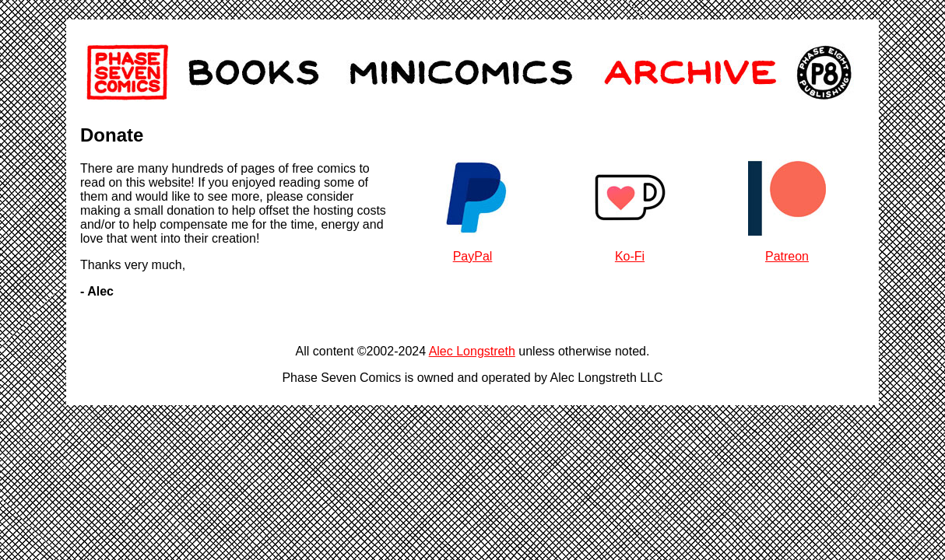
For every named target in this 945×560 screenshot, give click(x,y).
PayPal (473, 256)
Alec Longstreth (472, 351)
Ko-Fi (630, 256)
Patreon (787, 256)
